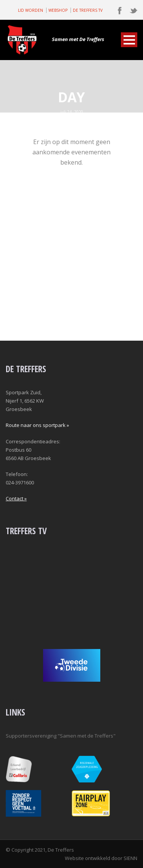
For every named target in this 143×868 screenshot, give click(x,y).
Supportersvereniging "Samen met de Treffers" (61, 736)
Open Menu (129, 40)
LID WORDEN (31, 10)
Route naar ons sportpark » (37, 425)
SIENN (130, 858)
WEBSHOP (58, 10)
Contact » (16, 498)
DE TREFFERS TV (88, 10)
